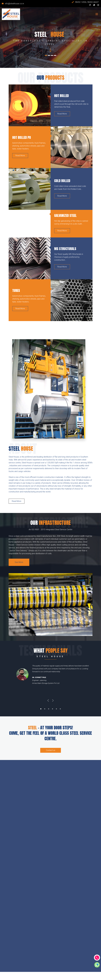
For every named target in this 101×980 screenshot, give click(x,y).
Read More (62, 114)
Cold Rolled (62, 181)
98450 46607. (93, 2)
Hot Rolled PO (22, 137)
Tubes (16, 290)
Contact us (51, 750)
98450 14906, (81, 2)
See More (19, 562)
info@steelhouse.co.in (14, 4)
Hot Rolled (61, 96)
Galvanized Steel (65, 215)
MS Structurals (65, 249)
